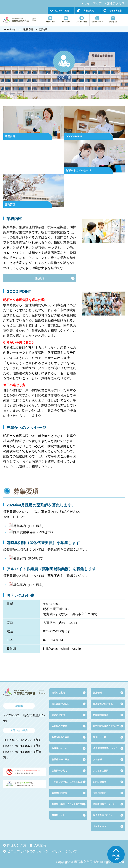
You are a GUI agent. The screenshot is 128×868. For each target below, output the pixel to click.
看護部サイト (58, 815)
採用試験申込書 (24, 532)
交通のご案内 (100, 793)
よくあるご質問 (101, 771)
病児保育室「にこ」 (103, 815)
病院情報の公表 (101, 715)
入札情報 (40, 845)
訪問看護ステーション (104, 804)
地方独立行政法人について (106, 726)
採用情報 (28, 29)
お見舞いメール (59, 748)
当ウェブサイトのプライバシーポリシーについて (42, 851)
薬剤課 (40, 278)
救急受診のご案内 (60, 737)
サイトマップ (93, 3)
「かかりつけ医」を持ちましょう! (68, 782)
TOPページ (10, 29)
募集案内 (20, 526)
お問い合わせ (100, 782)
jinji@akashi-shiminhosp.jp (62, 649)
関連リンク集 (100, 737)
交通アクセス (116, 3)
